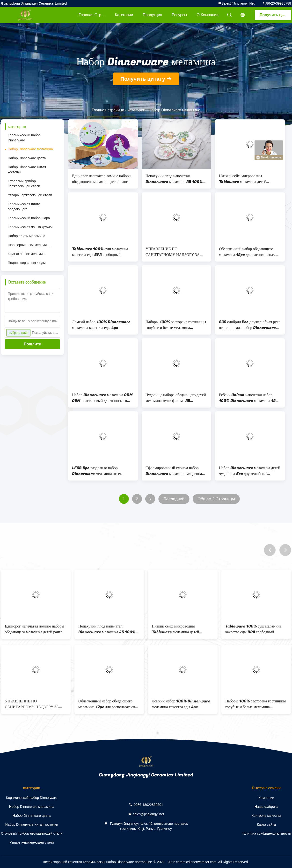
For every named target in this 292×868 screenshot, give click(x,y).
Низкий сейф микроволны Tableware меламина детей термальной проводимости (243, 179)
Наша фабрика (266, 807)
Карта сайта (266, 824)
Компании (266, 798)
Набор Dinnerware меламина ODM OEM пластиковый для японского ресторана (102, 398)
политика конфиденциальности (266, 833)
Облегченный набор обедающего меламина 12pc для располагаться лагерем (247, 252)
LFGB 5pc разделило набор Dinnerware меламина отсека (98, 471)
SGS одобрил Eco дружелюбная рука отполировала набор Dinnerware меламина (250, 325)
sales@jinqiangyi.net (238, 3)
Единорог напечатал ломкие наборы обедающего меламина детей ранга (102, 179)
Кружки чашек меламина (27, 254)
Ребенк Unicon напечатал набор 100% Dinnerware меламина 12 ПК (247, 398)
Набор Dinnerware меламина (30, 149)
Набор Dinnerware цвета (27, 158)
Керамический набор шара (29, 218)
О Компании (208, 15)
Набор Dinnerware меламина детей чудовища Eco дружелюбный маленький (250, 471)
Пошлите (32, 344)
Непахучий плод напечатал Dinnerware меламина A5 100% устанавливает (174, 179)
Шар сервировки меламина (29, 245)
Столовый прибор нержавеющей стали (24, 184)
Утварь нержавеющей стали (30, 195)
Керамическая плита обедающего (24, 207)
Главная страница (94, 15)
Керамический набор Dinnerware (24, 138)
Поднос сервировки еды (27, 263)
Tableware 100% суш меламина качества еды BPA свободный (100, 252)
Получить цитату (275, 15)
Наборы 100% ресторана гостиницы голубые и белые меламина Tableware (176, 325)
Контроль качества (266, 816)
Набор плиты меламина (26, 236)
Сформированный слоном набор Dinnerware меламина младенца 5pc (174, 471)
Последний (174, 499)
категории (124, 15)
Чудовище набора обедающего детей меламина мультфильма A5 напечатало (176, 398)
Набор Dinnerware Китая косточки (27, 170)
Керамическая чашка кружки (30, 227)
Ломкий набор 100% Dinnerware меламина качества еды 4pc (101, 325)
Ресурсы (179, 15)
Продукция (152, 15)
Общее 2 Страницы (216, 499)
